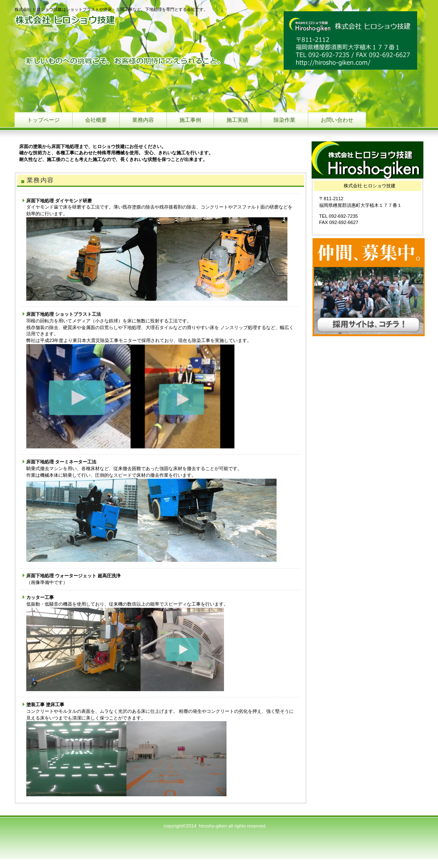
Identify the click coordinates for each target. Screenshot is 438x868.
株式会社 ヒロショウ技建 (98, 22)
